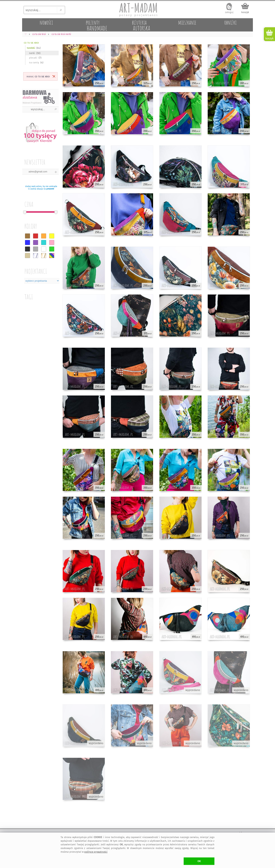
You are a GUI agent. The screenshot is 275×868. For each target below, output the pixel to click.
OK (199, 861)
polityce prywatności (96, 852)
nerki (32, 53)
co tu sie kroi (31, 43)
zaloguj (229, 12)
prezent (50, 189)
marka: (38, 76)
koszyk (245, 12)
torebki (31, 48)
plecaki (33, 58)
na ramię (34, 62)
